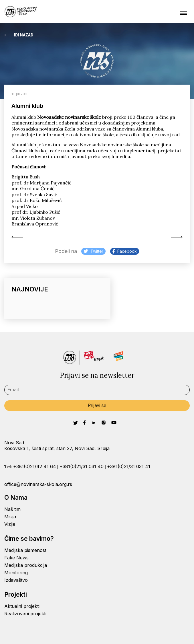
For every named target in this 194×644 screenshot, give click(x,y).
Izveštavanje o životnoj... (177, 237)
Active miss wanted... (17, 237)
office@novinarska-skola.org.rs (38, 484)
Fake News (16, 558)
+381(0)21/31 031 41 (129, 466)
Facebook (125, 251)
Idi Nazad (19, 35)
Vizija (10, 524)
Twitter (93, 251)
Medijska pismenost (25, 550)
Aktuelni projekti (22, 606)
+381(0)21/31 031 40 (82, 466)
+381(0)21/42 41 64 (35, 466)
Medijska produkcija (26, 565)
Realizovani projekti (25, 614)
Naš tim (12, 509)
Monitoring (16, 573)
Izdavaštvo (16, 580)
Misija (10, 517)
